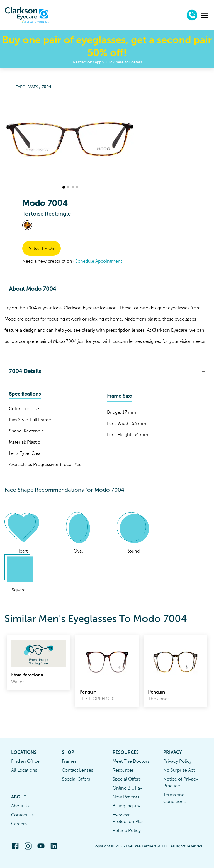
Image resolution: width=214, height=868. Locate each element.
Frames (69, 761)
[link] (39, 662)
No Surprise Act (179, 770)
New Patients (126, 797)
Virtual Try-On (42, 248)
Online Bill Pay (127, 788)
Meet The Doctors (131, 761)
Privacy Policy (177, 761)
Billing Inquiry (126, 806)
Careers (19, 824)
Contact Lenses (77, 770)
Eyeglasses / (29, 87)
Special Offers (76, 779)
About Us (20, 806)
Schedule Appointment (99, 261)
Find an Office (25, 761)
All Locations (24, 770)
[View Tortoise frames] (27, 225)
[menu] (205, 15)
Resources (123, 770)
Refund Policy (127, 831)
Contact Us (22, 815)
